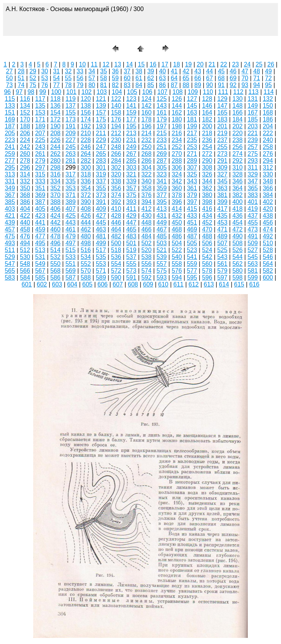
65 (186, 78)
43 (198, 71)
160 (146, 112)
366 (268, 188)
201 (222, 126)
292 (238, 161)
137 (70, 106)
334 (56, 181)
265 (101, 154)
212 (116, 133)
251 (162, 147)
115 (10, 99)
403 (10, 209)
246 (86, 147)
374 (116, 195)
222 (268, 133)
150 (268, 106)
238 (238, 140)
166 (238, 112)
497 (70, 243)
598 (238, 278)
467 (162, 229)
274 (238, 154)
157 (101, 112)
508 (238, 243)
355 (101, 188)
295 (10, 167)
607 (118, 284)
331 (10, 181)
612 (194, 284)
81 (103, 85)
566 (25, 271)
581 (253, 271)
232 (146, 140)
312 (268, 167)
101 (72, 92)
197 (162, 126)
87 (174, 85)
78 (68, 85)
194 (116, 126)
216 (177, 133)
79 (80, 85)
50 (10, 78)
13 (118, 64)
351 (40, 188)
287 (162, 161)
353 (70, 188)
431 (162, 216)
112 (238, 92)
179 (162, 119)
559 (192, 264)
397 (192, 202)
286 (146, 161)
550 (56, 264)
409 (101, 209)
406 (56, 209)
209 (70, 133)
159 (131, 112)
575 (162, 271)
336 (86, 181)
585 (40, 278)
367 (10, 195)
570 (86, 271)
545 (253, 257)
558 (177, 264)
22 (224, 64)
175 (101, 119)
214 (146, 133)
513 (40, 250)
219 (222, 133)
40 (162, 71)
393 (131, 202)
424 (56, 216)
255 (222, 147)
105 (132, 92)
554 (116, 264)
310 (238, 167)
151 (10, 112)
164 (207, 112)
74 (21, 85)
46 (233, 71)
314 (25, 174)
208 (56, 133)
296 (25, 167)
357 (131, 188)
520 (146, 250)
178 (146, 119)
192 (86, 126)
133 (10, 106)
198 (177, 126)
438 (268, 216)
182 (207, 119)
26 (271, 64)
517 (101, 250)
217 (192, 133)
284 (116, 161)
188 (25, 126)
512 (25, 250)
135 (40, 106)
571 (101, 271)
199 (192, 126)
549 (40, 264)
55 (68, 78)
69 (233, 78)
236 (207, 140)
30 (45, 71)
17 (165, 64)
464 (116, 229)
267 (131, 154)
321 (131, 174)
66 (198, 78)
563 (253, 264)
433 (192, 216)
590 (116, 278)
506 (207, 243)
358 (146, 188)
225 (40, 140)
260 (25, 154)
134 (25, 106)
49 (268, 71)
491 (253, 236)
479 (70, 236)
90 (210, 85)
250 (146, 147)
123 (131, 99)
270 (177, 154)
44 (210, 71)
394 (146, 202)
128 (207, 99)
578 (207, 271)
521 (162, 250)
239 (253, 140)
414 (177, 209)
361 (192, 188)
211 (101, 133)
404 (25, 209)
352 (56, 188)
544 (238, 257)
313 (10, 174)
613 (209, 284)
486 (177, 236)
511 (10, 250)
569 (70, 271)
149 (253, 106)
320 (116, 174)
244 (56, 147)
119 (70, 99)
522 (177, 250)
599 (253, 278)
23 (236, 64)
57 (92, 78)
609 (148, 284)
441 (40, 222)
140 (116, 106)
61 (139, 78)
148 (238, 106)
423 (40, 216)
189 (40, 126)
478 (56, 236)
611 (178, 284)
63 (162, 78)
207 (40, 133)
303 (131, 167)
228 (86, 140)
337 (101, 181)
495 (40, 243)
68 (221, 78)
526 (238, 250)
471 (222, 229)
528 (268, 250)
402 (268, 202)
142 (146, 106)
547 (10, 264)
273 (222, 154)
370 (56, 195)
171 (40, 119)
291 (222, 161)
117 (40, 99)
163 (192, 112)
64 (174, 78)
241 (10, 147)
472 (238, 229)
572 (116, 271)
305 (162, 167)
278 (25, 161)
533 (70, 257)
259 (10, 154)
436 (238, 216)
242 (25, 147)
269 (162, 154)
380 (207, 195)
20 (200, 64)
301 (101, 167)
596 (207, 278)
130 (238, 99)
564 (268, 264)
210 (86, 133)
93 (245, 85)
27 (10, 71)
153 (40, 112)
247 (101, 147)
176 (116, 119)
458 (25, 229)
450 (177, 222)
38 (139, 71)
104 (117, 92)
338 (116, 181)
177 (131, 119)
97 (19, 92)
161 (162, 112)
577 (192, 271)
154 (56, 112)
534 (86, 257)
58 (103, 78)
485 (162, 236)
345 (222, 181)
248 (116, 147)
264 (86, 154)
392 (116, 202)
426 (86, 216)
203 (253, 126)
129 (222, 99)
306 (177, 167)
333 (40, 181)
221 (253, 133)
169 (10, 119)
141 (131, 106)
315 (40, 174)
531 (40, 257)
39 (151, 71)
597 (222, 278)
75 (33, 85)
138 (86, 106)
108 (178, 92)
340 (146, 181)
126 (177, 99)
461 (70, 229)
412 (146, 209)
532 (56, 257)
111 (223, 92)
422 (25, 216)
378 (177, 195)
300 (86, 167)
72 (268, 78)
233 (162, 140)
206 (25, 133)
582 (268, 271)
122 (116, 99)
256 (238, 147)
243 (40, 147)
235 (192, 140)
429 (131, 216)
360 (177, 188)
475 (10, 236)
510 (268, 243)
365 (253, 188)
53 (45, 78)
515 (70, 250)
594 (177, 278)
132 (268, 99)
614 (224, 284)
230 (116, 140)
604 (72, 284)
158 (116, 112)
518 (116, 250)
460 (56, 229)
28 (21, 71)
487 (192, 236)
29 (33, 71)
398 (207, 202)
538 (146, 257)
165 (222, 112)
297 (40, 167)
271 (192, 154)
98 (31, 92)
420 (268, 209)
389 (70, 202)
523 (192, 250)
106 (147, 92)
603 (57, 284)
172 (56, 119)
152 (25, 112)
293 (253, 161)
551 (70, 264)
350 (25, 188)
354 (86, 188)
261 (40, 154)
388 (56, 202)
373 (101, 195)
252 (177, 147)
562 (238, 264)
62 (151, 78)
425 (70, 216)
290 (207, 161)
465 (131, 229)
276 (268, 154)
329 (253, 174)
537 (131, 257)
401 (253, 202)
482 (116, 236)
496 (56, 243)
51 (21, 78)
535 (101, 257)
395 (162, 202)
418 (238, 209)
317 (70, 174)
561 (222, 264)
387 (40, 202)
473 (253, 229)
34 (92, 71)
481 (101, 236)
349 (10, 188)
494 (25, 243)
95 (268, 85)
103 (102, 92)
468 (177, 229)
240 (268, 140)
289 (192, 161)
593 (162, 278)
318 (86, 174)
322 (146, 174)
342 (177, 181)
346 (238, 181)
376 (146, 195)
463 (101, 229)
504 (177, 243)
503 (162, 243)
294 (268, 161)
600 (268, 278)
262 (56, 154)
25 (259, 64)
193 (101, 126)
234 (177, 140)
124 (146, 99)
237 (222, 140)
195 (131, 126)
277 (10, 161)
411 (131, 209)
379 (192, 195)
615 (239, 284)
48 (257, 71)
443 (70, 222)
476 (25, 236)
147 (222, 106)
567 (40, 271)
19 (188, 64)
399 (222, 202)
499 (101, 243)
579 (222, 271)
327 (222, 174)
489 (222, 236)
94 (257, 85)
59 (115, 78)
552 (86, 264)
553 (101, 264)
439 (10, 222)
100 (56, 92)
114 (269, 92)
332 (25, 181)
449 (162, 222)
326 (207, 174)
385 (10, 202)
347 (253, 181)
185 (253, 119)
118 (56, 99)
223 (10, 140)
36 (115, 71)
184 (238, 119)
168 (268, 112)
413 (162, 209)
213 (131, 133)
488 (207, 236)
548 (25, 264)
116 (25, 99)
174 (86, 119)
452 (207, 222)
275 (253, 154)
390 (86, 202)
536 (116, 257)
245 (70, 147)
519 (131, 250)
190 (56, 126)
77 (57, 85)
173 (70, 119)
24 (247, 64)
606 (103, 284)
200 (207, 126)
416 (207, 209)
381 (222, 195)
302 (116, 167)
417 (222, 209)
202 (238, 126)
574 (146, 271)
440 (25, 222)
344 (207, 181)
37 (127, 71)
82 (115, 85)
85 (151, 85)
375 (131, 195)
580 (238, 271)
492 (268, 236)
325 (192, 174)
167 (253, 112)
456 (268, 222)
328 (238, 174)
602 (42, 284)
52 (33, 78)
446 (116, 222)
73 (10, 85)
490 (238, 236)
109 (193, 92)
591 (131, 278)
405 (40, 209)
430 (146, 216)
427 (101, 216)
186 (268, 119)
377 (162, 195)
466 (146, 229)
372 (86, 195)
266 (116, 154)
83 (127, 85)
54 (57, 78)
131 (253, 99)
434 (207, 216)
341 (162, 181)
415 (192, 209)
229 (101, 140)
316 (56, 174)
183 (222, 119)
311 (253, 167)
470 (207, 229)
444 (86, 222)
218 (207, 133)
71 (257, 78)
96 (7, 92)
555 (131, 264)
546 (268, 257)
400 (238, 202)
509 (253, 243)
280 (56, 161)
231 (131, 140)
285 (131, 161)
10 (82, 64)
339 (131, 181)
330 (268, 174)
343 (192, 181)
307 (192, 167)
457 (10, 229)
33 (80, 71)
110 (208, 92)
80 (92, 85)
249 (131, 147)
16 (153, 64)
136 (56, 106)
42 (186, 71)
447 (131, 222)
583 (10, 278)
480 (86, 236)
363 (222, 188)
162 (177, 112)
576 (177, 271)
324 (177, 174)
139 (101, 106)
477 (40, 236)
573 (131, 271)
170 (25, 119)
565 (10, 271)
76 (45, 85)
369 (40, 195)
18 (177, 64)
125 (162, 99)
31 (57, 71)
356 (116, 188)
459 (40, 229)
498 (86, 243)
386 (25, 202)
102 (86, 92)
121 (101, 99)
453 (222, 222)
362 (207, 188)
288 (177, 161)
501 (131, 243)
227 (70, 140)
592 (146, 278)
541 (192, 257)
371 (70, 195)
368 (25, 195)
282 (86, 161)
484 (146, 236)
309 (222, 167)
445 (101, 222)
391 (101, 202)
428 (116, 216)
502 (146, 243)
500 (116, 243)
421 (10, 216)
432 (177, 216)
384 (268, 195)
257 (253, 147)
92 (233, 85)
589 (101, 278)
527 (253, 250)
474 (268, 229)
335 (70, 181)
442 (56, 222)
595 (192, 278)
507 (222, 243)
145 (192, 106)
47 (245, 71)
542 (207, 257)
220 (238, 133)
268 (146, 154)
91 (221, 85)
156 (86, 112)
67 (210, 78)
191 (70, 126)
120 (86, 99)
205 (10, 133)
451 (192, 222)
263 (70, 154)
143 (162, 106)
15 (141, 64)
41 (174, 71)
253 (192, 147)
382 (238, 195)
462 (86, 229)
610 (163, 284)
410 (116, 209)
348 (268, 181)
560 (207, 264)
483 (131, 236)
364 (238, 188)
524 (207, 250)
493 (10, 243)
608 (133, 284)
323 (162, 174)
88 (186, 85)
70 (245, 78)
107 (162, 92)
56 (80, 78)
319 (101, 174)
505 (192, 243)
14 (129, 64)
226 (56, 140)
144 (177, 106)
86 (162, 85)
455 (253, 222)
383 (253, 195)
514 (56, 250)
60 (127, 78)
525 (222, 250)
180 (177, 119)
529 (10, 257)
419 (253, 209)
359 (162, 188)
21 (212, 64)
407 (70, 209)
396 (177, 202)
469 (192, 229)
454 (238, 222)
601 (27, 284)
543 (222, 257)
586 (56, 278)
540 (177, 257)
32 (68, 71)
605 (88, 284)
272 (207, 154)
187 (10, 126)
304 (146, 167)
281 (70, 161)
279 (40, 161)
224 (25, 140)
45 (221, 71)
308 (207, 167)
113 (254, 92)
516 (86, 250)
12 (106, 64)
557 (162, 264)
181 (192, 119)
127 (192, 99)
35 (103, 71)
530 (25, 257)
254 (207, 147)
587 (70, 278)
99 (43, 92)
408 (86, 209)
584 (25, 278)
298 (56, 167)
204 (268, 126)
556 (146, 264)
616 (254, 284)
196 (146, 126)
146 (207, 106)
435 (222, 216)
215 (162, 133)
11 (94, 64)
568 (56, 271)
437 (253, 216)
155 (70, 112)
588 (86, 278)
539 (162, 257)
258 (268, 147)
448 (146, 222)
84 (139, 85)
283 (101, 161)
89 (198, 85)
